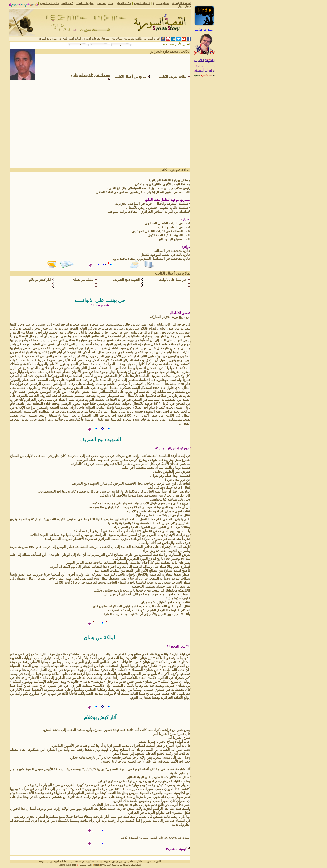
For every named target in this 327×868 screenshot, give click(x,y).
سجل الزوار (184, 7)
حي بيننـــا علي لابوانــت (100, 300)
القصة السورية (111, 865)
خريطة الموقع (142, 3)
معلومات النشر (85, 3)
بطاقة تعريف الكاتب (173, 77)
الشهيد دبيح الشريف (100, 440)
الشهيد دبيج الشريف (126, 280)
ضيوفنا (106, 39)
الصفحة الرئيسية (182, 3)
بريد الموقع (45, 39)
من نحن (101, 3)
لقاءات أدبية (60, 39)
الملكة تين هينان (83, 280)
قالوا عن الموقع (49, 3)
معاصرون (129, 39)
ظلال (139, 39)
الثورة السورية (152, 39)
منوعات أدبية (93, 39)
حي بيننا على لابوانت (173, 280)
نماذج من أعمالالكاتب (130, 77)
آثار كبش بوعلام (40, 280)
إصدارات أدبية (161, 3)
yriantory (98, 865)
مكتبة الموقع (124, 3)
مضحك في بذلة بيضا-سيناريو (90, 75)
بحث (111, 3)
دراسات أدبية (76, 39)
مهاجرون (117, 39)
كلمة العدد (67, 3)
